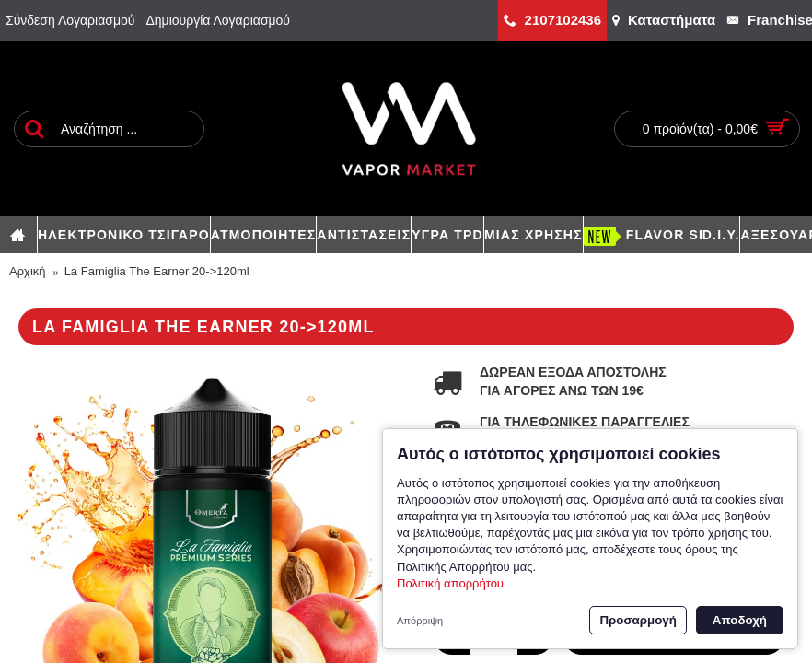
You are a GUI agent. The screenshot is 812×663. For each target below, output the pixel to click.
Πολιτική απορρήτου (450, 583)
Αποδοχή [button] (740, 620)
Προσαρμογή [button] (638, 620)
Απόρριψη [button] (420, 621)
